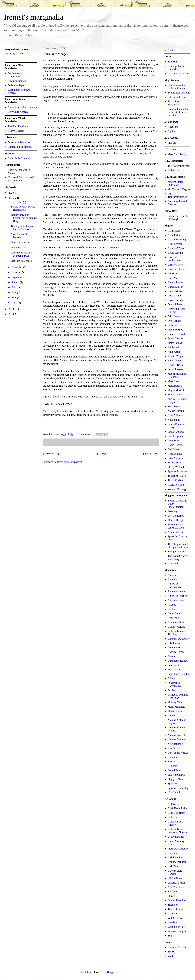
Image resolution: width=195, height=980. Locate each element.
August (16, 282)
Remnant (172, 766)
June (14, 292)
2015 (12, 198)
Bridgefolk (173, 618)
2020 (12, 193)
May (14, 297)
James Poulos (175, 343)
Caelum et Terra (176, 622)
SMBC (171, 952)
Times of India (175, 909)
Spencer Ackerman (178, 471)
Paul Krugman (175, 436)
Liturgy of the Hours (178, 73)
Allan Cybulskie (176, 235)
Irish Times (174, 866)
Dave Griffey (175, 296)
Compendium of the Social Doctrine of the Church (178, 112)
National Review (176, 739)
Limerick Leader (176, 883)
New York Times (176, 887)
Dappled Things (176, 652)
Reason (172, 761)
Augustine (173, 127)
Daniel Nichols (176, 291)
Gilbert (171, 678)
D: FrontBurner (176, 837)
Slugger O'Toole (176, 779)
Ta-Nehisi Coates (177, 476)
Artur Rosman (175, 244)
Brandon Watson (176, 248)
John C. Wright (176, 356)
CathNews (173, 817)
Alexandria (173, 575)
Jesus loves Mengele (22, 261)
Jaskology (173, 511)
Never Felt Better (177, 532)
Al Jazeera (173, 804)
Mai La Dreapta (176, 520)
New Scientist (175, 748)
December (17, 202)
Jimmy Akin (174, 352)
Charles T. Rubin (176, 269)
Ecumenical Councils (179, 93)
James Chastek (175, 338)
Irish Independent (177, 862)
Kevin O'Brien (175, 365)
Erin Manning (175, 316)
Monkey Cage (175, 702)
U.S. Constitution (17, 81)
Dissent (172, 656)
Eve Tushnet (174, 321)
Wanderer (173, 922)
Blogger (111, 972)
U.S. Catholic (175, 792)
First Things (174, 670)
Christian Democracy (179, 639)
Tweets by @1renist (15, 53)
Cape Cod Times (176, 813)
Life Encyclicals (176, 97)
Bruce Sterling (175, 253)
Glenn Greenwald (177, 334)
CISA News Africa (177, 808)
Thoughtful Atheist (178, 551)
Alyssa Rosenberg (177, 239)
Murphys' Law (19, 247)
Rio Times (173, 891)
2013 (12, 309)
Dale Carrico (174, 273)
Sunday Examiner (177, 900)
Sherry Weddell (176, 467)
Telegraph (173, 905)
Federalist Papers (17, 85)
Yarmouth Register (178, 931)
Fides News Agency (178, 849)
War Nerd (173, 563)
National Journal (176, 735)
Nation (171, 715)
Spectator (173, 784)
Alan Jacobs (174, 231)
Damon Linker (175, 282)
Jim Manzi (173, 347)
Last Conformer (176, 516)
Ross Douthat (175, 454)
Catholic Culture (176, 627)
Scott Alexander (176, 458)
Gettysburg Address (18, 112)
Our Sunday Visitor (178, 753)
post (64, 61)
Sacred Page (174, 770)
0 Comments (83, 434)
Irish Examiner (175, 857)
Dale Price (173, 278)
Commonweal (175, 647)
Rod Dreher (174, 449)
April (15, 303)
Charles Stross (175, 265)
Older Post (151, 454)
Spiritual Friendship (178, 788)
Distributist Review (178, 661)
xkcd (170, 956)
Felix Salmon (175, 325)
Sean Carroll (174, 463)
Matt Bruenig (175, 386)
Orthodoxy (173, 170)
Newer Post (51, 454)
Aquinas (172, 131)
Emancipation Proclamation (22, 107)
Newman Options (20, 242)
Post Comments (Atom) (70, 462)
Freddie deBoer (176, 330)
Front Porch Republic (179, 674)
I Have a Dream (16, 131)
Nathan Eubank (176, 411)
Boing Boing (174, 613)
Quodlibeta (173, 757)
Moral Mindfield (176, 707)
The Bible (173, 62)
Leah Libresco (175, 369)
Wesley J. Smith (176, 485)
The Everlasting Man (179, 166)
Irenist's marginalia (34, 17)
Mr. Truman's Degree (179, 189)
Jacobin (172, 690)
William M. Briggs (178, 489)
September (18, 277)
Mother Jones (175, 711)
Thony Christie (176, 480)
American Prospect (178, 596)
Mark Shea (173, 381)
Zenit (170, 936)
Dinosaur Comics (177, 947)
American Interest (177, 591)
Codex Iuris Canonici (19, 158)
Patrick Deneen (176, 432)
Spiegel (172, 896)
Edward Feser (175, 304)
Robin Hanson (175, 445)
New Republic (175, 744)
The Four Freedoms (18, 126)
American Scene (176, 600)
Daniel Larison (175, 287)
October (16, 272)
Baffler (171, 609)
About (171, 50)
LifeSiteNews (175, 878)
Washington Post (176, 927)
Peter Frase (173, 440)
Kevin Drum (174, 360)
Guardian (173, 853)
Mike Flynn (174, 406)
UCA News (174, 914)
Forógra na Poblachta (19, 142)
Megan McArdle (176, 390)
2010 (12, 314)
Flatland (172, 143)
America (172, 579)
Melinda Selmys (176, 394)
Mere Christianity (177, 154)
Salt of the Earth (176, 775)
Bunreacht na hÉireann (20, 147)
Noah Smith (174, 420)
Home (101, 454)
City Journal (174, 643)
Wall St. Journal (176, 918)
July (14, 287)
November (17, 267)
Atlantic (172, 605)
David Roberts (175, 300)
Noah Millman (175, 415)
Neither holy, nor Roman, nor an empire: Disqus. (24, 218)
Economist (173, 665)
